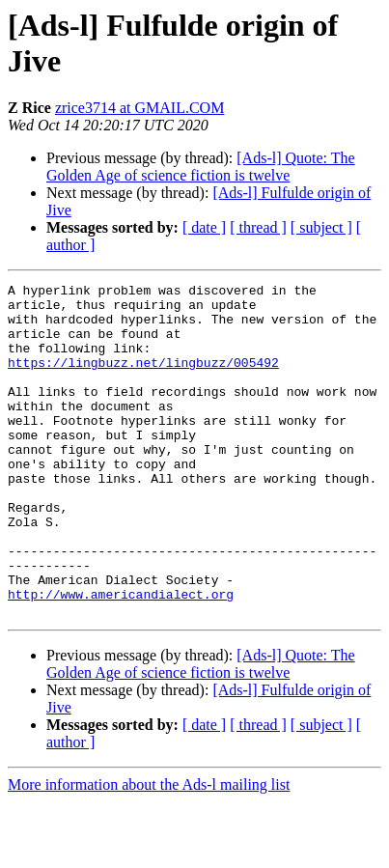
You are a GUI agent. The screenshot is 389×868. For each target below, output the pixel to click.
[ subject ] (321, 227)
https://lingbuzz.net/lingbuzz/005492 (143, 379)
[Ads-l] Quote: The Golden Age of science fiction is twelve (201, 167)
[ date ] (204, 227)
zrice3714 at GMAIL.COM (140, 108)
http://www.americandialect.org (121, 658)
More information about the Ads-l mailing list (149, 851)
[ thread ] (258, 227)
